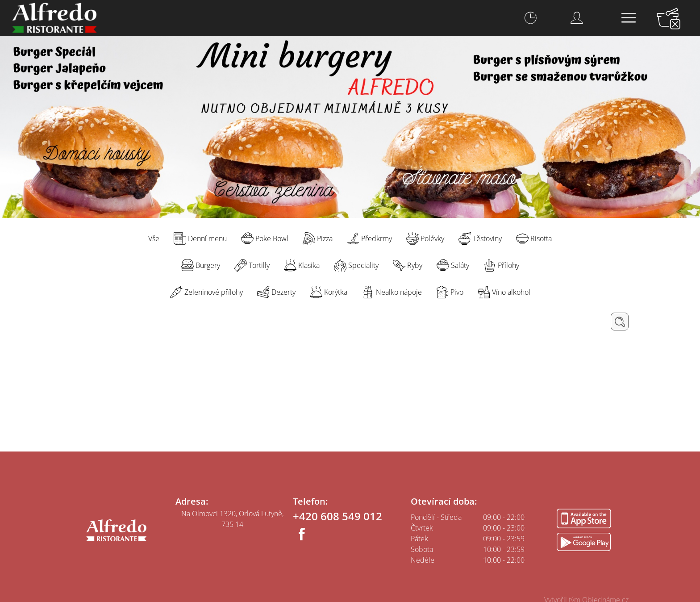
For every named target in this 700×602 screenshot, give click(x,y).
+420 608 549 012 (337, 516)
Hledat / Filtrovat (620, 322)
